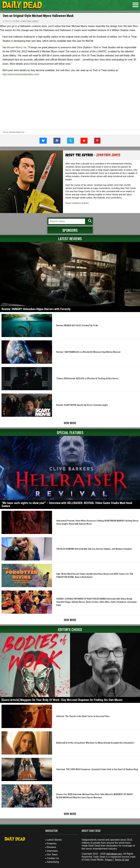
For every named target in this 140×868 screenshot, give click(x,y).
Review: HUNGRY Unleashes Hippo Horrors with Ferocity (36, 309)
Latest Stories (54, 840)
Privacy (109, 860)
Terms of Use (122, 860)
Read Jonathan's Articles (77, 203)
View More (70, 423)
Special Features (70, 432)
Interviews (52, 851)
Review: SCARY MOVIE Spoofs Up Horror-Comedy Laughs (82, 405)
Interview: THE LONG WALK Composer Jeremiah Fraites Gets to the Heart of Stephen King (97, 769)
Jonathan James (29, 21)
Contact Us (53, 858)
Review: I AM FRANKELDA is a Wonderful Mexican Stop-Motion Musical (88, 352)
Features (52, 844)
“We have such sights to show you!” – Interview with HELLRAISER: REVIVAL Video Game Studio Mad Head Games (67, 504)
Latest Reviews (70, 239)
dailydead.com (114, 854)
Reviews (51, 847)
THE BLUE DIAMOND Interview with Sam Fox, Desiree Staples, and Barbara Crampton (94, 549)
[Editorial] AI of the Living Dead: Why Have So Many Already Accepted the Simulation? (95, 743)
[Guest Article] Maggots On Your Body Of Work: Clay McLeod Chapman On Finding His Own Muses (62, 700)
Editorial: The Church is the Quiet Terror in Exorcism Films (83, 716)
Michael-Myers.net (16, 47)
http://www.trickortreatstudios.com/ (21, 74)
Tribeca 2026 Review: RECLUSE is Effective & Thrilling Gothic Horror (87, 378)
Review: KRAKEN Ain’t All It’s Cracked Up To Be (77, 325)
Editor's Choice (70, 629)
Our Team (52, 855)
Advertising (53, 862)
